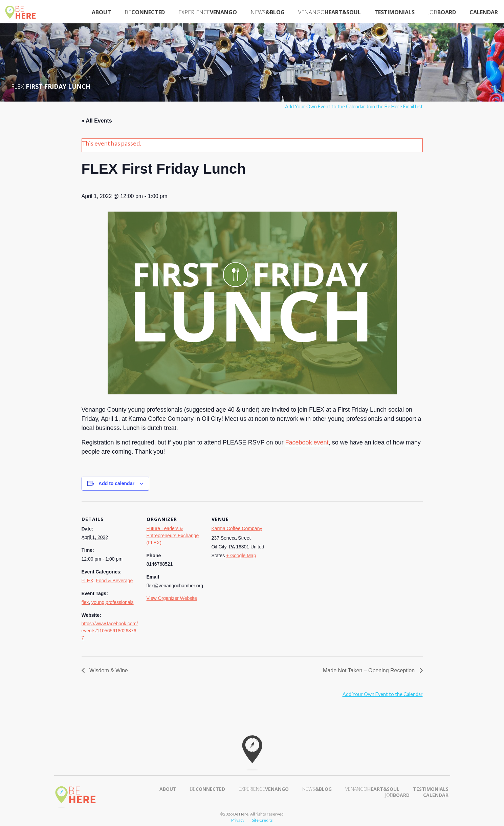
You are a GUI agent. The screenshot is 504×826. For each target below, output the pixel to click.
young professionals (113, 602)
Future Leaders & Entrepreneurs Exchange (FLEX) (173, 536)
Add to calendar (116, 483)
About (101, 12)
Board (442, 12)
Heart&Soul (330, 12)
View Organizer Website (172, 598)
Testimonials (395, 12)
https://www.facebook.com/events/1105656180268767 (110, 631)
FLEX (87, 581)
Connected (145, 12)
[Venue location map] (312, 548)
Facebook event (307, 442)
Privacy (238, 820)
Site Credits (262, 820)
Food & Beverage (114, 581)
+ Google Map (241, 556)
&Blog (268, 12)
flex (85, 602)
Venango (208, 12)
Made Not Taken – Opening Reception (369, 670)
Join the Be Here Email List (395, 106)
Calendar (484, 12)
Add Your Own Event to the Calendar (325, 106)
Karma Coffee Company (237, 528)
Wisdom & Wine (108, 670)
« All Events (97, 121)
